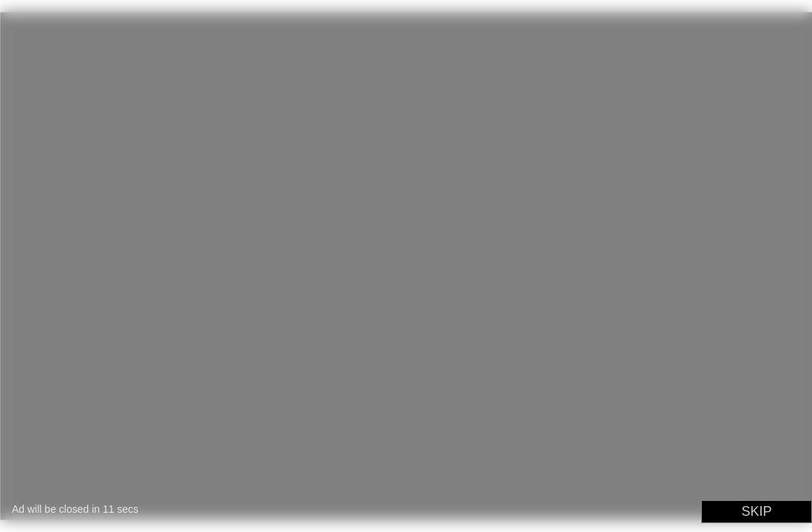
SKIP (756, 511)
